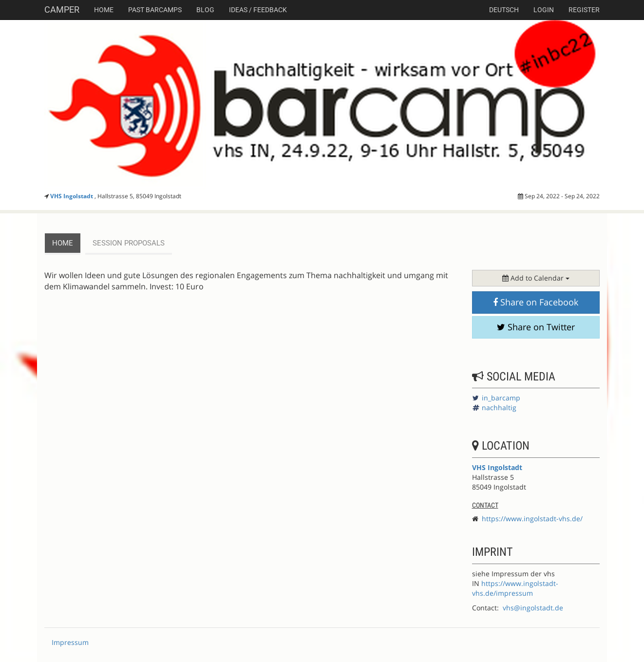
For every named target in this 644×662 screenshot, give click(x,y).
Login (544, 10)
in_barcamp (501, 398)
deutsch (504, 10)
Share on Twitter (536, 327)
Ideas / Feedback (258, 10)
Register (584, 10)
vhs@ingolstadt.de (533, 608)
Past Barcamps (155, 10)
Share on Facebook (536, 302)
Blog (205, 10)
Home (104, 10)
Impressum (70, 642)
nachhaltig (499, 407)
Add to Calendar (536, 278)
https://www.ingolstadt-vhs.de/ (532, 519)
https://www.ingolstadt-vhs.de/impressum (515, 588)
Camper (62, 9)
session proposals (129, 243)
